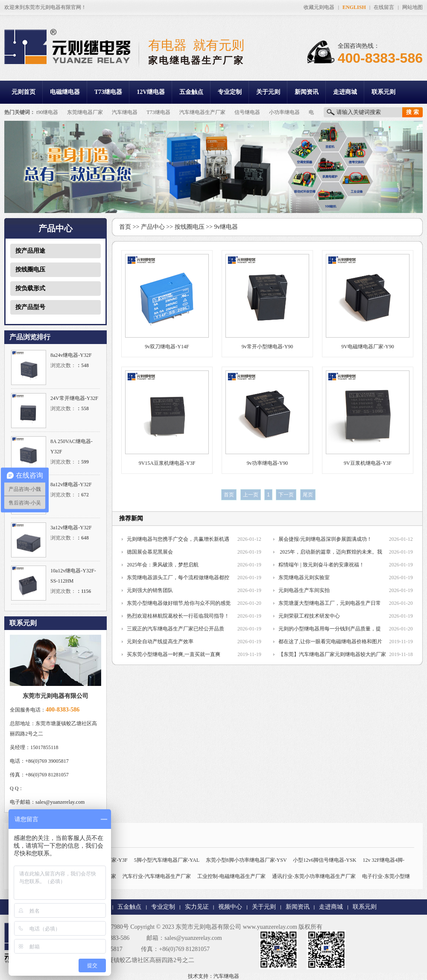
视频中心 (230, 907)
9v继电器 (226, 227)
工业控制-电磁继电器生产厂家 (231, 876)
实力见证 (197, 907)
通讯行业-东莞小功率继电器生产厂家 (314, 876)
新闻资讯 (307, 92)
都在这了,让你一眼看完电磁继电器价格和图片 (330, 642)
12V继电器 (151, 92)
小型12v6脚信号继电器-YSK (325, 860)
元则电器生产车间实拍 (304, 590)
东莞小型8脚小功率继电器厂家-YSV (246, 860)
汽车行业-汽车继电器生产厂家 (157, 876)
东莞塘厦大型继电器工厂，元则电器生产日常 (330, 603)
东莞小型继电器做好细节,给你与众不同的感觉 (179, 603)
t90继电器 (47, 112)
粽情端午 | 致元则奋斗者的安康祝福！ (321, 565)
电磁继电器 (65, 92)
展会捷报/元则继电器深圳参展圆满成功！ (325, 539)
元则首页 (23, 92)
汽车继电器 (125, 112)
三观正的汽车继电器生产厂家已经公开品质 (175, 629)
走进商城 (345, 92)
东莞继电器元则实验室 (304, 577)
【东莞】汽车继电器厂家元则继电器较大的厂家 (332, 654)
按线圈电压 (30, 270)
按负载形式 (30, 288)
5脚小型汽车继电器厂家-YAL (167, 860)
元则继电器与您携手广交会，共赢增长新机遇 (178, 539)
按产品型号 (30, 307)
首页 (125, 227)
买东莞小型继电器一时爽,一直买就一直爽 (174, 654)
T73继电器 (108, 92)
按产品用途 (30, 251)
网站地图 (412, 7)
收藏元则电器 (319, 7)
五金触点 (191, 92)
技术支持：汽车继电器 (213, 976)
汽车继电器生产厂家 (202, 112)
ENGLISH (354, 7)
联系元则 (383, 92)
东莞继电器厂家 (85, 112)
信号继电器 (247, 112)
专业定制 (230, 92)
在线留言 (384, 7)
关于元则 (268, 92)
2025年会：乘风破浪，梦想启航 (163, 565)
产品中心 (153, 227)
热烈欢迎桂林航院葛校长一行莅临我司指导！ (178, 616)
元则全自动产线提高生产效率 (160, 642)
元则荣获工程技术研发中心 (309, 616)
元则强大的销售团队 (150, 590)
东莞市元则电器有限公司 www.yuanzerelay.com (236, 927)
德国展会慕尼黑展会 (150, 552)
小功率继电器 (284, 112)
